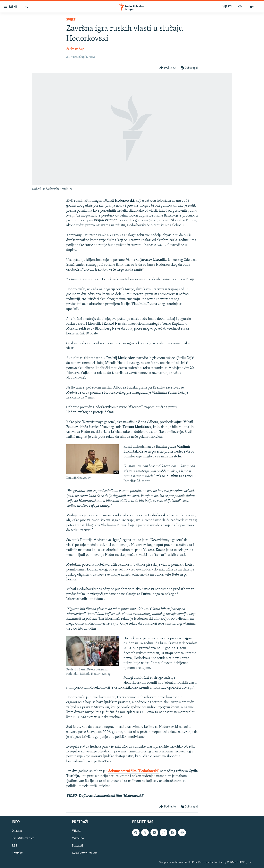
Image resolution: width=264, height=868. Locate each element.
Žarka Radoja (75, 49)
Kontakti (17, 853)
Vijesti (76, 831)
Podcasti (77, 846)
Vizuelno (78, 839)
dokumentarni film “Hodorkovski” (134, 771)
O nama (17, 831)
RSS (14, 846)
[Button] (168, 68)
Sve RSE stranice (23, 839)
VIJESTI (227, 7)
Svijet (71, 20)
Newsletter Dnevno (85, 853)
